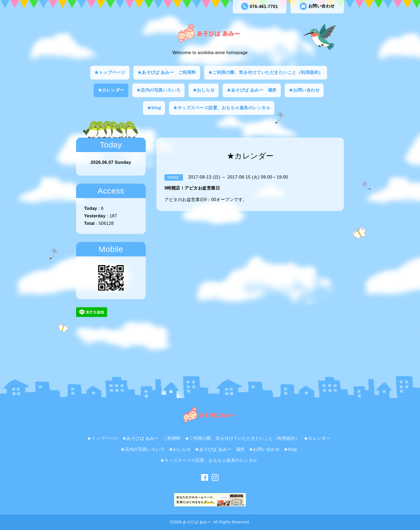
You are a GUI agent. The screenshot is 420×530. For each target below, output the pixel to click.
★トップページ (110, 72)
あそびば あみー (197, 522)
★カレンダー (111, 90)
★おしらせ (204, 90)
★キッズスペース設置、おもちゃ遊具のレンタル (222, 108)
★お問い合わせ (304, 90)
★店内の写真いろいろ (158, 90)
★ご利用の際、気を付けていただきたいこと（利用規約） (266, 72)
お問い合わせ (317, 6)
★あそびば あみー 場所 (252, 90)
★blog (154, 108)
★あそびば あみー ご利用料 (167, 72)
